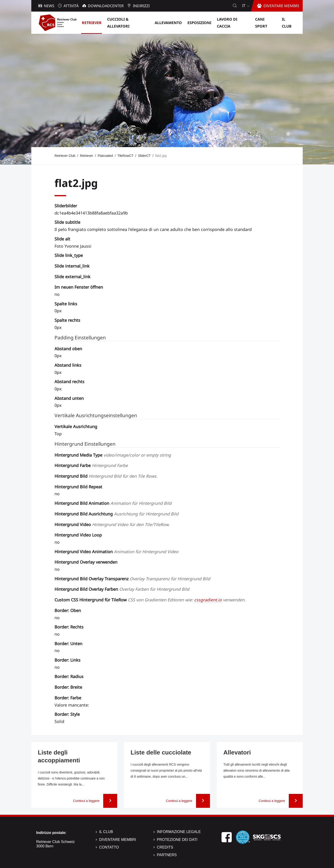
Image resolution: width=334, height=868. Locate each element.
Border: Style (67, 714)
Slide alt (62, 239)
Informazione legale (179, 832)
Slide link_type (69, 255)
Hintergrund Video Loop (78, 535)
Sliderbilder (66, 206)
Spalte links (66, 304)
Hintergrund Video (112, 524)
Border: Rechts (69, 627)
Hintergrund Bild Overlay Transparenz (132, 579)
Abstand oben (68, 349)
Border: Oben (68, 610)
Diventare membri (117, 840)
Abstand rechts (69, 382)
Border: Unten (68, 644)
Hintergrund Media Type (113, 455)
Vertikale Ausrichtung (76, 426)
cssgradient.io (208, 600)
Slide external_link (72, 277)
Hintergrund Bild (106, 476)
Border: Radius (69, 676)
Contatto (109, 847)
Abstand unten (69, 398)
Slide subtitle (67, 222)
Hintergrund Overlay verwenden (86, 562)
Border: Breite (68, 687)
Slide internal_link (72, 266)
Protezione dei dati (177, 840)
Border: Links (67, 660)
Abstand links (68, 365)
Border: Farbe (68, 698)
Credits (165, 847)
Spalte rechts (67, 320)
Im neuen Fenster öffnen (79, 287)
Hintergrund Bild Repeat (78, 487)
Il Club (106, 832)
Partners (167, 855)
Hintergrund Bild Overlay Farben (122, 589)
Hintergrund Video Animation (116, 552)
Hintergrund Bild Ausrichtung (116, 514)
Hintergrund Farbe (91, 465)
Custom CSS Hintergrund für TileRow (150, 600)
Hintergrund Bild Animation (113, 503)
